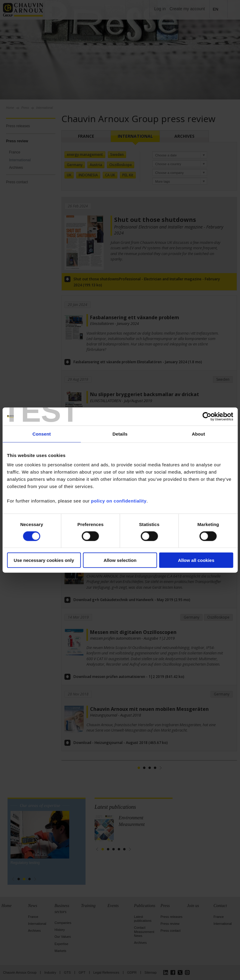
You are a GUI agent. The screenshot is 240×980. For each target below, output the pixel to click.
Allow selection (120, 560)
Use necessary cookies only (44, 560)
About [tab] (198, 434)
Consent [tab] (42, 434)
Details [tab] (120, 434)
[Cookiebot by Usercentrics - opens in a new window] (207, 416)
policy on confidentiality (119, 501)
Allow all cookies (196, 560)
